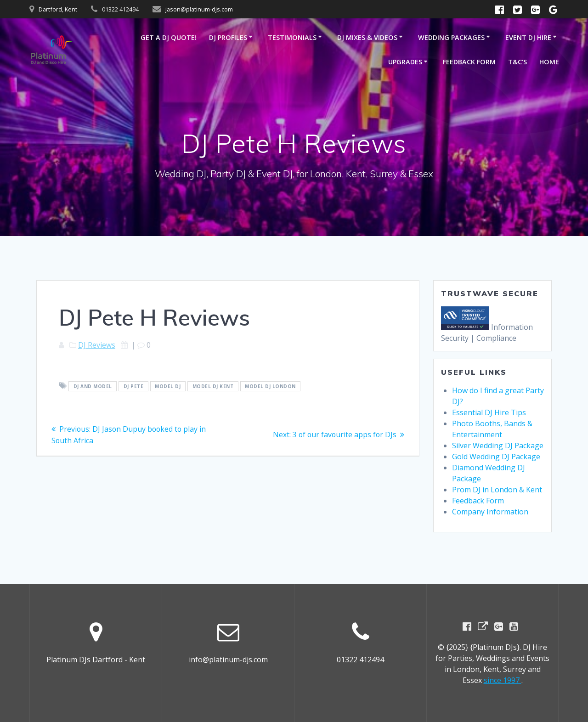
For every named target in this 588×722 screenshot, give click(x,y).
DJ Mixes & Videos (367, 37)
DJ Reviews (97, 345)
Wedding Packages (451, 37)
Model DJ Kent (213, 386)
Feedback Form (469, 62)
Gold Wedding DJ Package (496, 457)
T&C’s (517, 62)
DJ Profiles (228, 37)
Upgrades (405, 62)
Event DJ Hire (528, 37)
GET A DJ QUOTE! (169, 37)
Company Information (490, 512)
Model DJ (168, 386)
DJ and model (93, 386)
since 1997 (503, 680)
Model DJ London (270, 386)
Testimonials (292, 37)
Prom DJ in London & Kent (497, 490)
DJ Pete (134, 386)
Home (549, 62)
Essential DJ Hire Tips (489, 412)
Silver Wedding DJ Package (498, 446)
